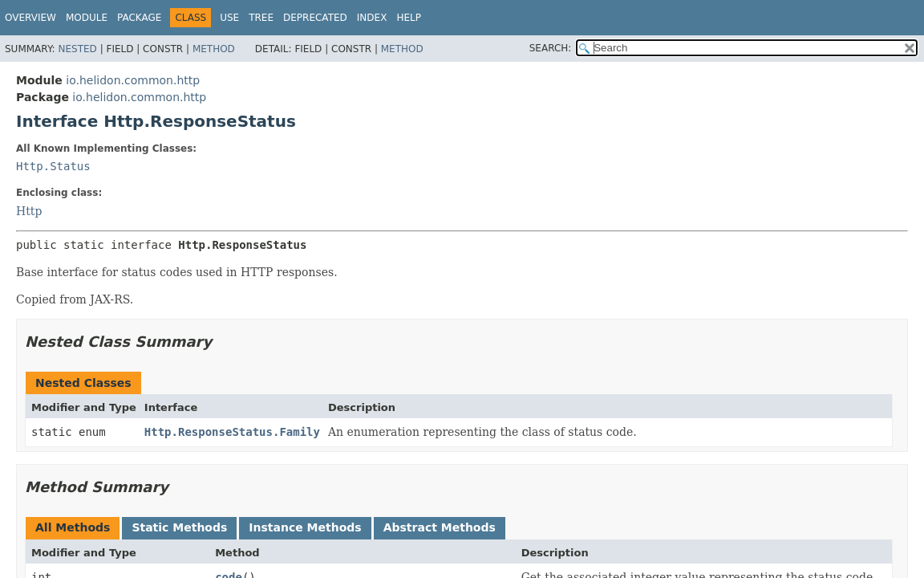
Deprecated (315, 18)
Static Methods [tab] (179, 527)
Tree (261, 18)
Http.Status (53, 166)
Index (372, 18)
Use (229, 18)
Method (214, 49)
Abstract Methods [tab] (440, 527)
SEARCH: (551, 48)
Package (139, 18)
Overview (30, 18)
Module (87, 18)
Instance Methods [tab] (305, 527)
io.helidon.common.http (133, 80)
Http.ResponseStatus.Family (232, 432)
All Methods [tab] (73, 527)
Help (409, 18)
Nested (77, 49)
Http (29, 211)
